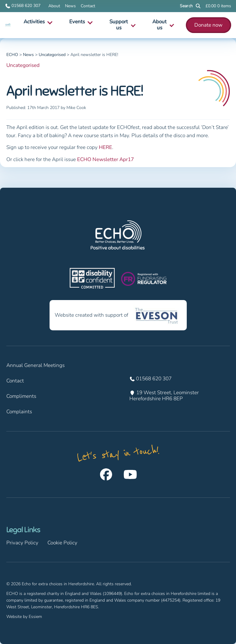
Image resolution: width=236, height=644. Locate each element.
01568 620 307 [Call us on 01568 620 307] (23, 6)
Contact (88, 6)
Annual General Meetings (36, 365)
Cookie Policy (62, 543)
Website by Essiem (24, 617)
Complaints (19, 412)
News (70, 6)
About (54, 6)
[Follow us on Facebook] (106, 474)
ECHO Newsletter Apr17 (105, 159)
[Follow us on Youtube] (130, 474)
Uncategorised (23, 65)
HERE (105, 147)
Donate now (208, 25)
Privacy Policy (22, 543)
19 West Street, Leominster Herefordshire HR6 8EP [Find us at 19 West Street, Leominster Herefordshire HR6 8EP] (165, 396)
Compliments (21, 396)
